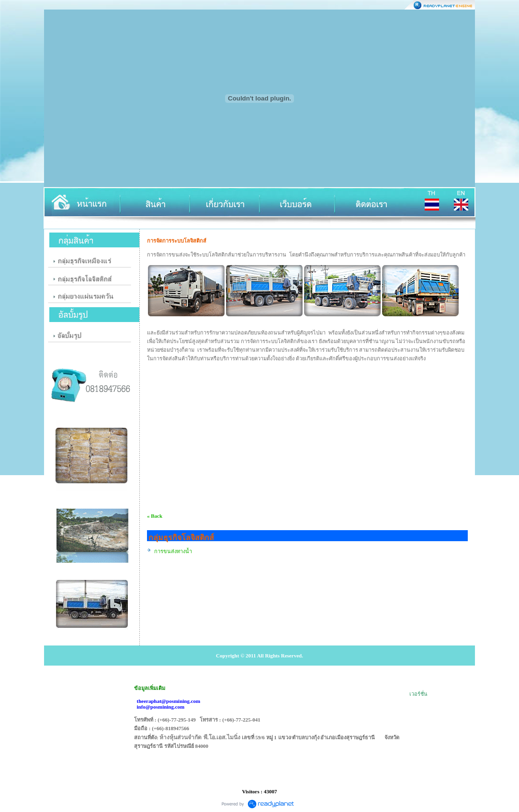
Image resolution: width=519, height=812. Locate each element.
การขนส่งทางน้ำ (173, 551)
